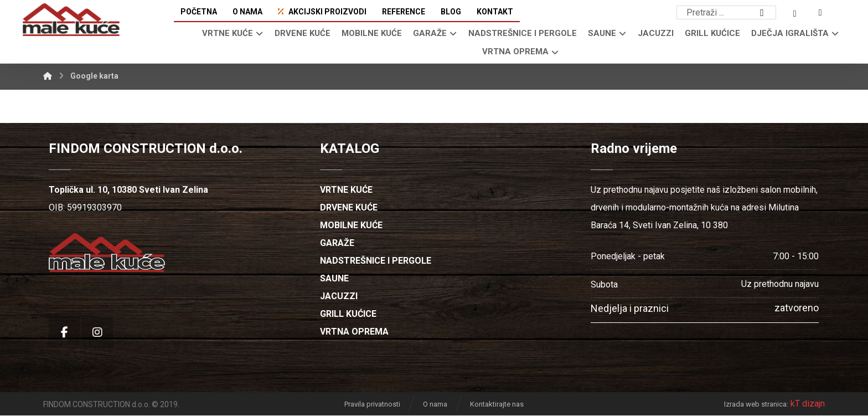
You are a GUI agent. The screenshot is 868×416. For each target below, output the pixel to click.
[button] (762, 13)
